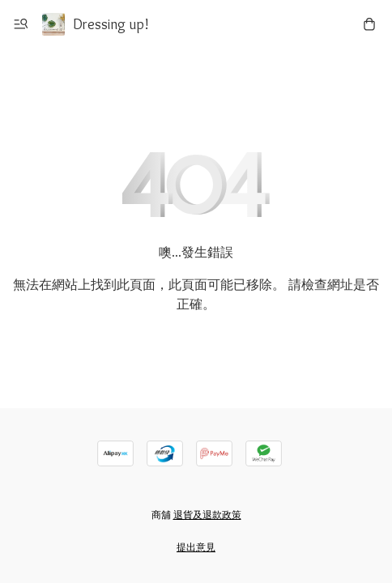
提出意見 (196, 547)
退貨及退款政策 (207, 515)
